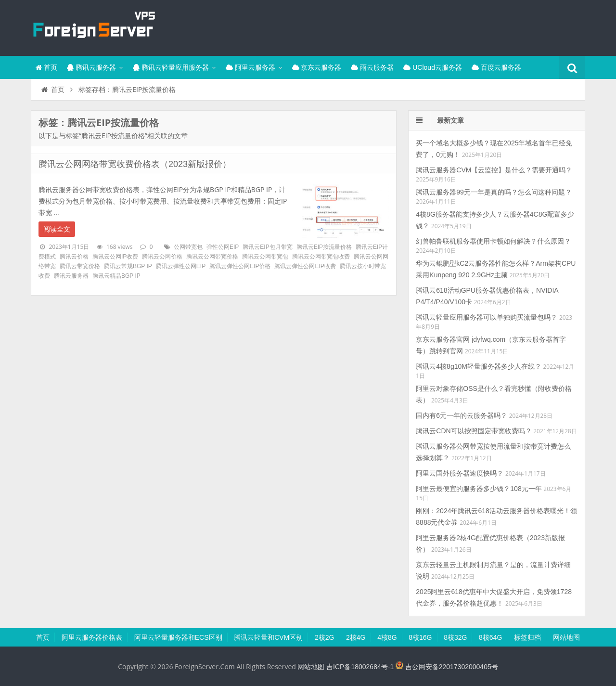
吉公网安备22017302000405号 (447, 667)
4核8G (387, 637)
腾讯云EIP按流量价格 (324, 247)
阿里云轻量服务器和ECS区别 (178, 637)
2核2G (324, 637)
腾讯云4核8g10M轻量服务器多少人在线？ (479, 366)
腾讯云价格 (74, 257)
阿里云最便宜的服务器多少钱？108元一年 (479, 489)
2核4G (356, 637)
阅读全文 (57, 229)
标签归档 (527, 637)
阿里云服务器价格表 (92, 637)
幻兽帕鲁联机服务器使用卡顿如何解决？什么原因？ (493, 241)
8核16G (420, 637)
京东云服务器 (317, 67)
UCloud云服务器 (433, 67)
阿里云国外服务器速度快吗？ (460, 473)
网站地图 (566, 637)
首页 (46, 67)
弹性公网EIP (223, 247)
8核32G (455, 637)
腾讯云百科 (93, 26)
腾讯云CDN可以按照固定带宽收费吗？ (474, 431)
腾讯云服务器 (91, 67)
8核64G (490, 637)
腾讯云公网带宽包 (265, 257)
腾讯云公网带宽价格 (212, 257)
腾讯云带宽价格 (80, 266)
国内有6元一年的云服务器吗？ (462, 415)
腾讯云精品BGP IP (116, 276)
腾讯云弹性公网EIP (181, 266)
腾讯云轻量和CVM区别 (268, 637)
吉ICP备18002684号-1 (360, 667)
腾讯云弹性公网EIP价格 (240, 266)
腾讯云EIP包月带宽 (267, 247)
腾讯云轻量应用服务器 (171, 67)
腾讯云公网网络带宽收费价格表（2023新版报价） (135, 164)
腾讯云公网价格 (162, 257)
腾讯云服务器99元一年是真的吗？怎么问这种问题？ (494, 192)
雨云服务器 (372, 67)
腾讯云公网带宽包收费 (321, 257)
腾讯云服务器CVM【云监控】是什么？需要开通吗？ (494, 170)
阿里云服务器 (250, 67)
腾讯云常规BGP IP (128, 266)
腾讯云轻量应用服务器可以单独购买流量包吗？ (487, 317)
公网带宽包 (188, 247)
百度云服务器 (496, 67)
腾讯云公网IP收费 (115, 257)
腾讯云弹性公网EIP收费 (305, 266)
